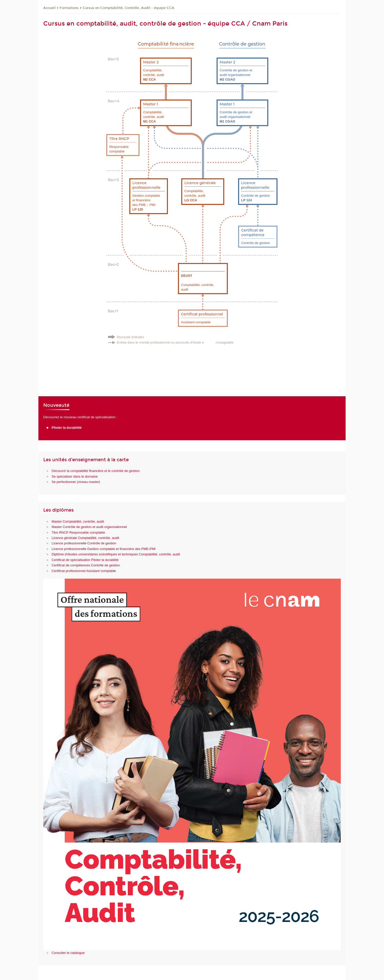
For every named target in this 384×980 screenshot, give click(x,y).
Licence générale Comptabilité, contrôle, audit (86, 538)
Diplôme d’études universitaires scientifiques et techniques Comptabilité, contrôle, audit (116, 554)
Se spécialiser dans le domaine (75, 476)
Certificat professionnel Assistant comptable (84, 571)
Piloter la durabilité (67, 428)
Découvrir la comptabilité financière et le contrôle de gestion (96, 471)
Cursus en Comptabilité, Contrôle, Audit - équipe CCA (129, 8)
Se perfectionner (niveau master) (76, 482)
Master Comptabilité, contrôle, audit (78, 521)
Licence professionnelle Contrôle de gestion (84, 543)
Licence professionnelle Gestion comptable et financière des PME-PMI (104, 549)
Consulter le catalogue (68, 953)
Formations (69, 8)
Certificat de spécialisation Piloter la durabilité (85, 560)
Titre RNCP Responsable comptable (78, 532)
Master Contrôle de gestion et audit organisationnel (89, 527)
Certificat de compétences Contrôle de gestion (86, 565)
